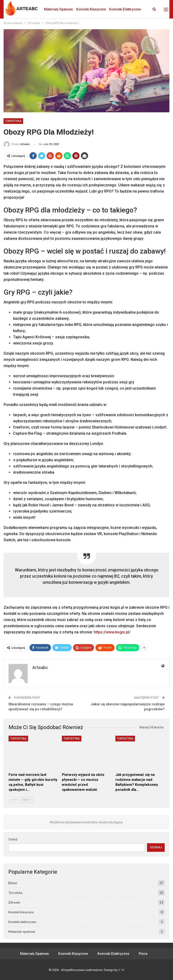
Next (27, 800)
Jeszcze (116, 9)
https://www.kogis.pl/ (112, 632)
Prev (14, 800)
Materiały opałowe (58, 9)
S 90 (121, 970)
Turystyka (13, 121)
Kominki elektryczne (22, 922)
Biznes (13, 883)
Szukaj (13, 839)
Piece (143, 954)
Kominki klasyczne (91, 9)
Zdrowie (14, 902)
